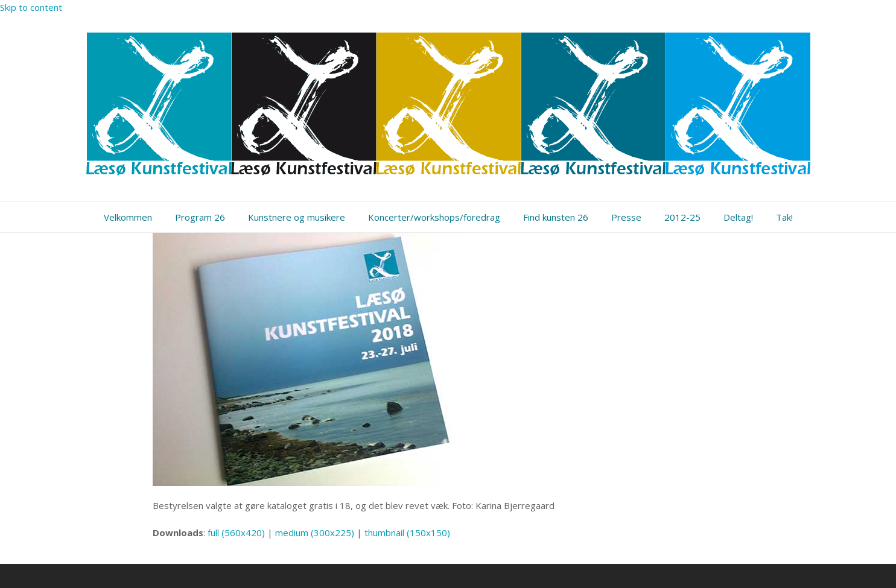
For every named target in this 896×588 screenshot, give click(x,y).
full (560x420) (236, 533)
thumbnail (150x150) (407, 533)
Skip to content (31, 7)
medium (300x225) (315, 533)
